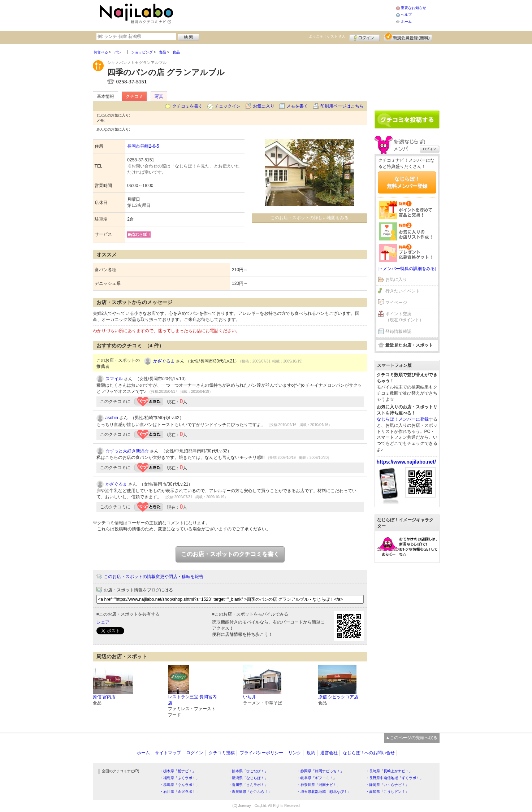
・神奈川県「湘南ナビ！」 (319, 785)
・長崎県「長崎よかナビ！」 (389, 771)
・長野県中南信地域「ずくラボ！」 (394, 778)
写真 (159, 96)
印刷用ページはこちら (342, 106)
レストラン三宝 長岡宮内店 (192, 700)
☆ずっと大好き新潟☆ (127, 451)
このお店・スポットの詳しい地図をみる (310, 218)
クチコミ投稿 (222, 753)
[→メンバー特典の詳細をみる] (407, 269)
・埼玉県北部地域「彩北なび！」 (324, 792)
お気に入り (264, 106)
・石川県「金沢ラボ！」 (180, 792)
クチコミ (134, 96)
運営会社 (329, 753)
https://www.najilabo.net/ (406, 462)
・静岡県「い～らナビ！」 (387, 785)
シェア (103, 622)
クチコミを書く (187, 106)
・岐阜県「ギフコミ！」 (317, 778)
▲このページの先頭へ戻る (412, 738)
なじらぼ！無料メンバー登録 (407, 182)
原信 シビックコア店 (338, 697)
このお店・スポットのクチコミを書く (230, 554)
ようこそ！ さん (327, 36)
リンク (295, 753)
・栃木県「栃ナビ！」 (178, 771)
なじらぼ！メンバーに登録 (403, 419)
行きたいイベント (403, 291)
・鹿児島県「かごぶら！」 (250, 792)
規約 (311, 753)
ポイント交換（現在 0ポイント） (405, 317)
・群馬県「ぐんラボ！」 (180, 785)
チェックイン (228, 106)
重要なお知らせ (414, 8)
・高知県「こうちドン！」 (387, 792)
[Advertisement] (286, 14)
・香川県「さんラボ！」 (248, 785)
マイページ (396, 303)
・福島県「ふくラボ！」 (180, 778)
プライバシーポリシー (261, 753)
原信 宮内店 (104, 697)
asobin (112, 418)
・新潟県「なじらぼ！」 (248, 778)
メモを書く (297, 106)
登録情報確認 (398, 331)
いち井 (250, 697)
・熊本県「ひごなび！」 (248, 771)
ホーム (406, 21)
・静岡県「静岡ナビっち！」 (320, 771)
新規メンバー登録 (408, 37)
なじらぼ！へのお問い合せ (369, 753)
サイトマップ (168, 753)
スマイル (114, 379)
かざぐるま (164, 361)
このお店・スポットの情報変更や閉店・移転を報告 (153, 577)
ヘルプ (406, 15)
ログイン (365, 37)
